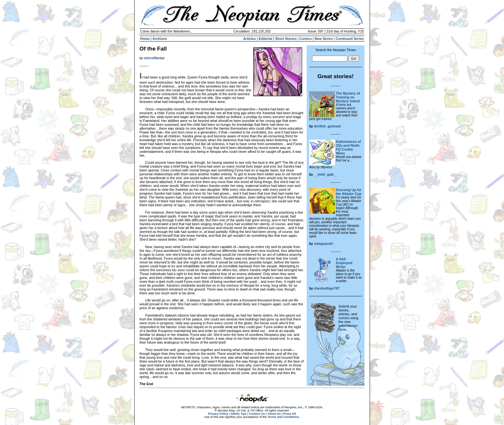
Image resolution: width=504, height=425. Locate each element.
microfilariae (154, 58)
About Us (274, 414)
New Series (324, 39)
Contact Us (257, 414)
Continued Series (350, 39)
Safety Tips (239, 414)
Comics (306, 39)
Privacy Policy (218, 414)
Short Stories (286, 39)
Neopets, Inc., (294, 407)
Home (145, 39)
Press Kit (290, 414)
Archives (160, 39)
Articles (250, 39)
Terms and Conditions (283, 417)
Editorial (266, 39)
